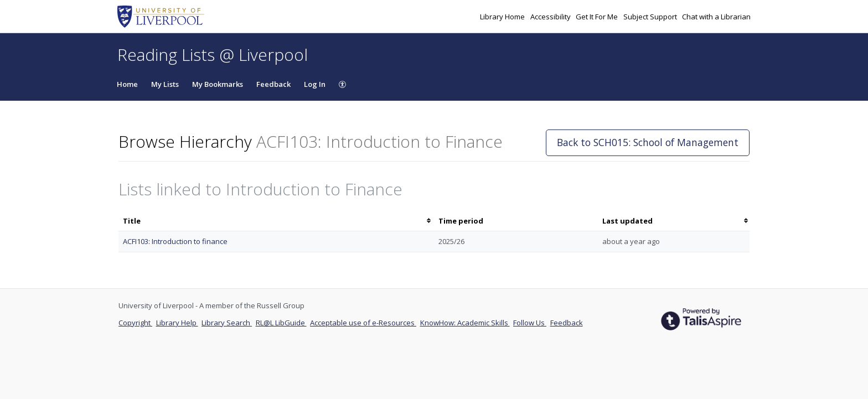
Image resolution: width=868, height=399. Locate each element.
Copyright (135, 323)
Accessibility (551, 17)
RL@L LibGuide (281, 323)
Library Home (503, 17)
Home (127, 84)
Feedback (273, 84)
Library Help (177, 323)
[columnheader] (276, 221)
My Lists (165, 84)
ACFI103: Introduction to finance (175, 241)
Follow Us (530, 323)
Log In (315, 84)
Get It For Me (598, 17)
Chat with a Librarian (716, 17)
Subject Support (651, 17)
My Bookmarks (218, 84)
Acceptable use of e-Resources (363, 323)
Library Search (227, 323)
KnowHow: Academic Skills (465, 323)
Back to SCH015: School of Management (648, 142)
